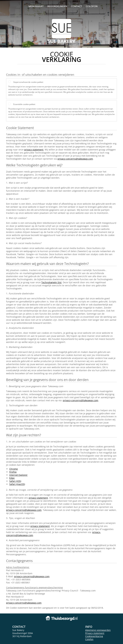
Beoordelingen (57, 6)
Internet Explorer (18, 475)
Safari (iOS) (15, 481)
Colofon (89, 639)
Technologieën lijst (51, 282)
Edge (12, 478)
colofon (92, 6)
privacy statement (34, 150)
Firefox (13, 472)
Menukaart (36, 6)
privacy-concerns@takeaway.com (75, 159)
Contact (76, 6)
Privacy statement (95, 633)
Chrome (14, 469)
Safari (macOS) (17, 484)
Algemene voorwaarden (98, 630)
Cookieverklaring (94, 636)
